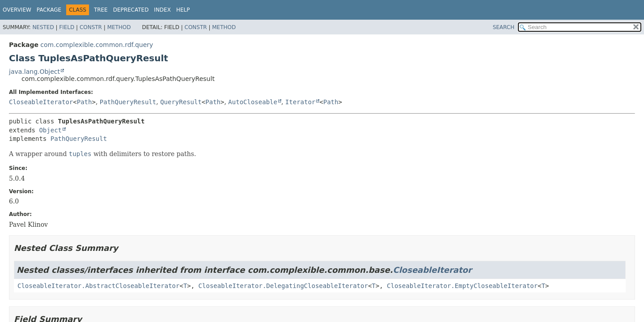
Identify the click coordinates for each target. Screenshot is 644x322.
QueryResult (181, 102)
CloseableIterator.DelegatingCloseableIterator (283, 286)
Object (50, 130)
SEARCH (504, 27)
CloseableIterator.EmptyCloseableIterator (462, 286)
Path (85, 102)
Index (162, 10)
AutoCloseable (253, 102)
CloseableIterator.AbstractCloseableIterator (98, 286)
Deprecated (131, 10)
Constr (91, 27)
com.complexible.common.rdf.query (97, 45)
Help (183, 10)
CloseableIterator (41, 102)
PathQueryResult (128, 102)
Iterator (300, 102)
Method (119, 27)
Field (67, 27)
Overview (17, 10)
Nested (43, 27)
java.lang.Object (34, 72)
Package (49, 10)
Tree (101, 10)
